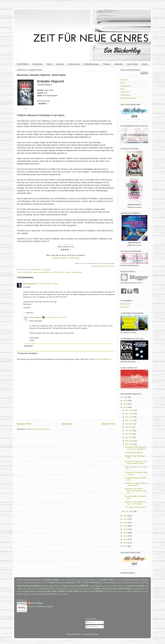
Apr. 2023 (129, 437)
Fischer (26, 586)
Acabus (19, 580)
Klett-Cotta (90, 589)
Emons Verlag (132, 583)
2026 (125, 397)
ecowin (58, 594)
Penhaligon (47, 591)
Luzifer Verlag (124, 588)
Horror (50, 64)
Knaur (98, 588)
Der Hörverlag (92, 582)
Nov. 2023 (129, 414)
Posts (89, 622)
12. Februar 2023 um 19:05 (56, 317)
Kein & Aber (55, 589)
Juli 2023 (129, 427)
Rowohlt (99, 591)
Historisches (74, 64)
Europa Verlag (143, 583)
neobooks (64, 594)
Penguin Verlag (36, 591)
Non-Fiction (132, 64)
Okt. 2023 (129, 417)
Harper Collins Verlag (71, 586)
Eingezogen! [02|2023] (134, 452)
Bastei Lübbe (107, 580)
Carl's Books (44, 583)
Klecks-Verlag (82, 589)
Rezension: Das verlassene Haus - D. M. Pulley (135, 503)
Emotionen (38, 64)
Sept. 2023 (130, 420)
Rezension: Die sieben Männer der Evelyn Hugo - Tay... (136, 491)
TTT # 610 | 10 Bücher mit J (136, 507)
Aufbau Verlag (96, 580)
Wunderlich (27, 594)
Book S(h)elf (125, 304)
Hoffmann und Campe (118, 586)
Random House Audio (68, 591)
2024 (125, 404)
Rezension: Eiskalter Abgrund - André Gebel (136, 484)
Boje (132, 580)
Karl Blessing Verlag (43, 589)
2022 (125, 516)
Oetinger (25, 591)
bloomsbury (34, 594)
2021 (125, 519)
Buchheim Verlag (33, 583)
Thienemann (137, 591)
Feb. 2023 (129, 444)
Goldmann (35, 586)
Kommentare (92, 627)
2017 (125, 533)
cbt (45, 594)
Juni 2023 (129, 431)
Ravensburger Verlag (87, 591)
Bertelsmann (118, 580)
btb (40, 594)
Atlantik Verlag (71, 580)
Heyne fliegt (106, 586)
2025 (125, 400)
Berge (46, 272)
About (123, 83)
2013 (125, 546)
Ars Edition (62, 580)
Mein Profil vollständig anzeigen (41, 606)
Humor (145, 64)
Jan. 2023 (129, 511)
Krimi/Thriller (23, 64)
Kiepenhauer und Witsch (69, 589)
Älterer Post (108, 424)
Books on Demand (141, 580)
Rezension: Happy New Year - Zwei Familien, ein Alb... (137, 462)
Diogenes (112, 583)
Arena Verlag (41, 580)
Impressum (125, 92)
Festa (19, 586)
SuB (122, 89)
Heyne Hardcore (96, 586)
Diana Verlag (104, 583)
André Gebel (38, 272)
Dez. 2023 (129, 410)
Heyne (84, 586)
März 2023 (130, 441)
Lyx (132, 589)
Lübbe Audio (139, 589)
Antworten (27, 308)
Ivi (23, 589)
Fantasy (107, 64)
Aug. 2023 (129, 424)
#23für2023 (27, 272)
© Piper (26, 108)
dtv (54, 594)
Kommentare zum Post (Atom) (38, 429)
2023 (125, 407)
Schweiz (68, 272)
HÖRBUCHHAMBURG (135, 586)
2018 (125, 529)
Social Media (77, 272)
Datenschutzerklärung (108, 266)
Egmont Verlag (121, 583)
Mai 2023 (129, 434)
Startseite (67, 424)
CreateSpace (71, 583)
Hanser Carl (58, 586)
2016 (125, 536)
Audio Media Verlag (83, 580)
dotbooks (50, 594)
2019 (125, 526)
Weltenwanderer (30, 284)
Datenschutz (125, 95)
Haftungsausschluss (128, 98)
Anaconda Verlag (29, 580)
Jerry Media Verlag (30, 589)
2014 (125, 543)
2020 (125, 522)
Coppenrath (61, 583)
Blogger (95, 634)
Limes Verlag (106, 589)
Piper (62, 272)
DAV (79, 582)
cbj (42, 594)
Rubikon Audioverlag (110, 591)
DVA (83, 583)
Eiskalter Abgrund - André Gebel (66, 258)
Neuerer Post (24, 424)
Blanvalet (126, 580)
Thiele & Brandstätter (125, 591)
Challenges (125, 307)
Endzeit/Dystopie (91, 64)
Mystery (60, 64)
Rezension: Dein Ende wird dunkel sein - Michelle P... (136, 448)
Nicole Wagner (36, 317)
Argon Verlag (52, 580)
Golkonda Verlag (47, 586)
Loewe (114, 589)
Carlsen (52, 582)
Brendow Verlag (22, 583)
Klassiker (119, 64)
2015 (125, 539)
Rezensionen (126, 86)
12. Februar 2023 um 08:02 (48, 284)
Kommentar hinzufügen (28, 353)
